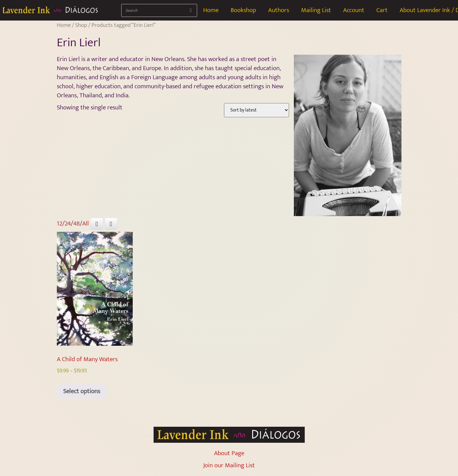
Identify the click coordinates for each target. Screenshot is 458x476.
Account (354, 10)
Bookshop (243, 10)
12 (60, 223)
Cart (382, 10)
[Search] (191, 10)
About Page (229, 453)
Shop (81, 25)
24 (68, 223)
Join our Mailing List (229, 465)
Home (211, 10)
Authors (279, 10)
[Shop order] (257, 110)
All (86, 223)
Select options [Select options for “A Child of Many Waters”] (82, 391)
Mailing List (316, 10)
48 (76, 223)
